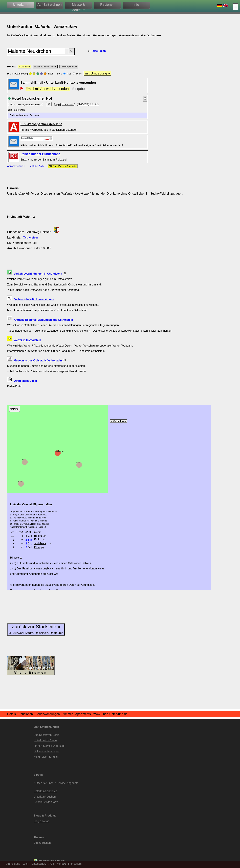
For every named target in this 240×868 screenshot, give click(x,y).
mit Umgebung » (97, 73)
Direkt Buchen (42, 843)
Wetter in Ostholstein (27, 340)
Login (26, 864)
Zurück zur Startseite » (36, 629)
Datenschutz (39, 864)
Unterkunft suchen (45, 797)
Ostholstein (30, 238)
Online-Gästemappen (47, 751)
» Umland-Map (118, 421)
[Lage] (57, 104)
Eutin (78, 463)
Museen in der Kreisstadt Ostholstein (40, 360)
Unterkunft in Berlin (45, 740)
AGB (51, 864)
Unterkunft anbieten (45, 791)
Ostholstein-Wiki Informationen (34, 299)
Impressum (75, 864)
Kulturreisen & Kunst (46, 757)
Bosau (20, 482)
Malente (59, 451)
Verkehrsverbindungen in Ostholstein (40, 274)
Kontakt (61, 864)
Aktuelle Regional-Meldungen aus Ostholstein (43, 320)
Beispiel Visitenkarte (46, 802)
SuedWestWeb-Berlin (47, 735)
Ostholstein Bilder (25, 381)
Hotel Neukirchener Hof (32, 98)
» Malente (40, 543)
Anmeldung (13, 864)
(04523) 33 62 (88, 104)
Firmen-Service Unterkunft (49, 746)
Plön (24, 460)
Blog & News (41, 821)
